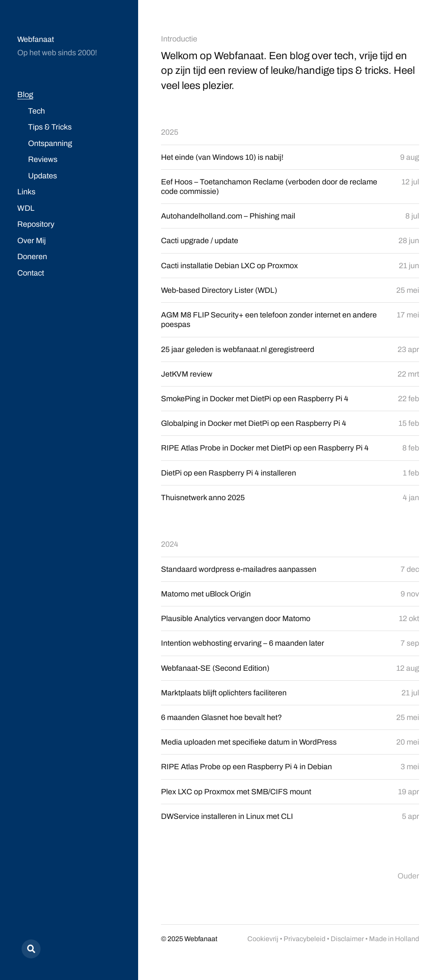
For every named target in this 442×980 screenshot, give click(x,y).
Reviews (43, 159)
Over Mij (32, 241)
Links (26, 192)
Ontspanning (50, 143)
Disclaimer (347, 942)
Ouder (408, 879)
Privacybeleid (305, 942)
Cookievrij (263, 942)
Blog (25, 95)
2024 (170, 546)
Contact (31, 273)
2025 (170, 132)
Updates (43, 176)
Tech (36, 111)
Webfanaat (36, 39)
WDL (26, 208)
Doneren (32, 257)
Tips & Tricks (50, 127)
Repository (36, 224)
